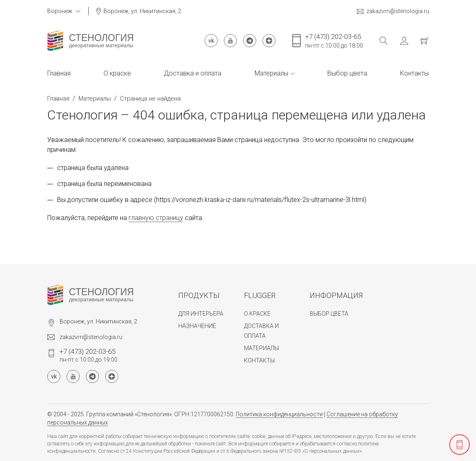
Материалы (275, 73)
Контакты (414, 73)
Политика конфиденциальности (279, 414)
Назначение (197, 326)
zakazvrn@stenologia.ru (393, 11)
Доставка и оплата (193, 73)
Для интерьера (201, 314)
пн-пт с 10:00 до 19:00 (89, 355)
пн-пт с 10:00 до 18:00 (334, 41)
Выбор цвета (347, 73)
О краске (117, 73)
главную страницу (156, 218)
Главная (59, 73)
